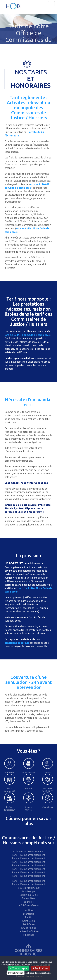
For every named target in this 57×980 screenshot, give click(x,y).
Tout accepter (19, 968)
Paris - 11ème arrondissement (28, 858)
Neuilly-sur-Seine (29, 895)
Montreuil (29, 914)
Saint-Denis (29, 921)
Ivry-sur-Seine (29, 928)
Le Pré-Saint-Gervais (28, 905)
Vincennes (29, 935)
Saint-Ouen (29, 924)
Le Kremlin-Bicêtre (28, 931)
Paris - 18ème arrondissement (28, 876)
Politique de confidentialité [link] (38, 973)
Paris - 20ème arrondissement (28, 884)
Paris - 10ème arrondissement (28, 855)
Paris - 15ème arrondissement (28, 869)
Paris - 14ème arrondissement (28, 865)
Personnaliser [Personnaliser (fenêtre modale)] (16, 973)
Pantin (29, 917)
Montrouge (28, 891)
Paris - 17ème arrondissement (28, 872)
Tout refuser (40, 968)
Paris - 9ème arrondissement (29, 852)
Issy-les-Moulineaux (29, 888)
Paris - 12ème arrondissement (28, 862)
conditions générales (17, 643)
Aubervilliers (28, 898)
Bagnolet (28, 902)
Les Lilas (28, 910)
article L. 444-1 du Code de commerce (28, 335)
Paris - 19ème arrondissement (28, 881)
